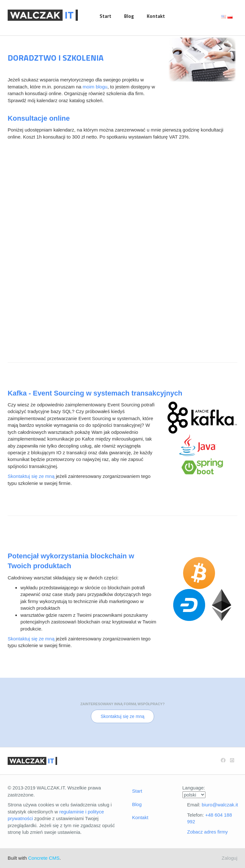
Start (105, 16)
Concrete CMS (44, 858)
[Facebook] (223, 760)
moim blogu (95, 87)
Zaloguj (230, 858)
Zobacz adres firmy (208, 832)
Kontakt (156, 16)
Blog (129, 16)
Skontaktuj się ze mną (31, 476)
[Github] (232, 760)
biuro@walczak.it (220, 805)
